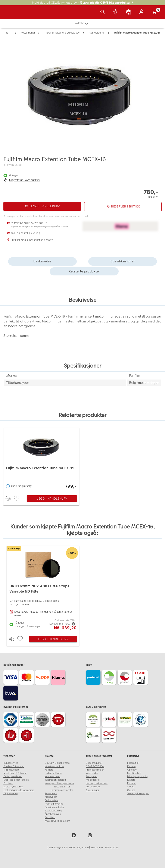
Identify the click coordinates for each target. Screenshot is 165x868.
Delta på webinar (13, 776)
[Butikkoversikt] (116, 12)
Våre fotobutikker (54, 766)
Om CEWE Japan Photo (57, 763)
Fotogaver (92, 776)
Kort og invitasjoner (97, 783)
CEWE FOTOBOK (95, 766)
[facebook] (74, 836)
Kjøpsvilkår (51, 797)
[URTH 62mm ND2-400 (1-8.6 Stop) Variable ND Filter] (43, 588)
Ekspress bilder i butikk (16, 780)
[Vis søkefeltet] (103, 12)
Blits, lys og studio (137, 776)
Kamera (131, 766)
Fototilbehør (134, 773)
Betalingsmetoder (54, 807)
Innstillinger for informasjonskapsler (62, 788)
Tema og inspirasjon (138, 794)
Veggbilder (92, 773)
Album (131, 787)
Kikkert (131, 780)
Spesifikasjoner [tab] (123, 261)
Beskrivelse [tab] (42, 261)
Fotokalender (93, 787)
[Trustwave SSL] (27, 720)
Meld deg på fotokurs (15, 773)
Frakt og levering (54, 804)
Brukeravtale (52, 800)
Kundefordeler (52, 776)
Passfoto (8, 783)
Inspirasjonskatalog (55, 780)
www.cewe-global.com (57, 821)
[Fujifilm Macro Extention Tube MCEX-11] (41, 459)
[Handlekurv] (155, 12)
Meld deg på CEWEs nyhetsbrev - (83, 3)
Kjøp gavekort (11, 770)
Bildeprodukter (94, 763)
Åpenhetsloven (53, 814)
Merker (131, 790)
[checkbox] (17, 499)
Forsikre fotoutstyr (14, 766)
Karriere (49, 770)
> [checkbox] (10, 498)
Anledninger (92, 790)
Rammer (132, 783)
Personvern (51, 794)
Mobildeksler (93, 780)
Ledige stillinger (53, 773)
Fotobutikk (133, 763)
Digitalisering (11, 794)
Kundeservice (11, 763)
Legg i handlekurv (52, 499)
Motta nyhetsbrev (13, 787)
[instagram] (91, 836)
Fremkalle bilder (95, 770)
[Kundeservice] (129, 12)
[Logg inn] (142, 12)
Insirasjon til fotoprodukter (59, 783)
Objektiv (132, 770)
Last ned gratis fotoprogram (19, 790)
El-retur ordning (53, 811)
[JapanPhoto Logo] (12, 15)
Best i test (50, 817)
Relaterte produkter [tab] (84, 271)
